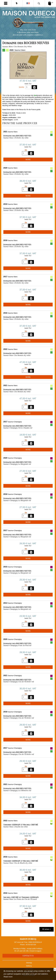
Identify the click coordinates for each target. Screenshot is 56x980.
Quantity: (22, 87)
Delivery (29, 966)
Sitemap (29, 963)
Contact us (28, 956)
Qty (26, 150)
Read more (8, 977)
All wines (47, 929)
